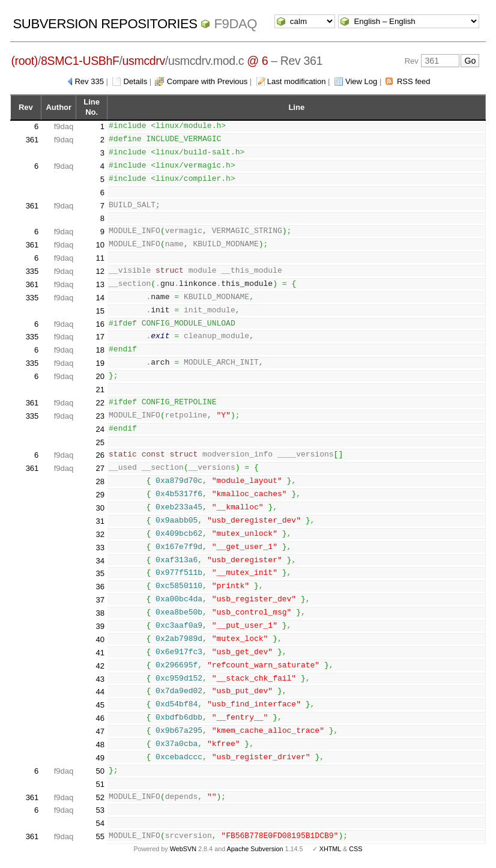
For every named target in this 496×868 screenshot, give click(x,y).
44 (100, 692)
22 (100, 403)
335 (32, 271)
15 (100, 311)
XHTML (330, 849)
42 (100, 666)
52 (100, 797)
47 (100, 731)
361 (32, 140)
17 (100, 337)
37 (100, 600)
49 (100, 758)
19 (100, 363)
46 (100, 718)
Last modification (297, 81)
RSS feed (414, 81)
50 (100, 771)
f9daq (235, 24)
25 (100, 442)
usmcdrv (144, 61)
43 (100, 679)
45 (100, 705)
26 (100, 455)
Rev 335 (89, 81)
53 (100, 810)
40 (100, 639)
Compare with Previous (207, 81)
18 (100, 350)
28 (100, 481)
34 (100, 561)
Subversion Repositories (105, 24)
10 (100, 245)
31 (100, 521)
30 (100, 508)
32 (100, 534)
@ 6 (257, 61)
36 (100, 587)
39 (100, 626)
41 (100, 653)
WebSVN (183, 849)
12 (100, 271)
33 (100, 548)
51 (100, 784)
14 (100, 298)
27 (100, 468)
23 (100, 416)
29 (100, 495)
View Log (361, 81)
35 (100, 573)
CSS (355, 849)
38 (100, 613)
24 (100, 429)
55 (100, 836)
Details (135, 81)
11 (100, 258)
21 (100, 390)
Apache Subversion (255, 849)
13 (100, 284)
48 (100, 745)
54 (100, 823)
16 (100, 324)
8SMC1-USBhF (80, 61)
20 (100, 376)
